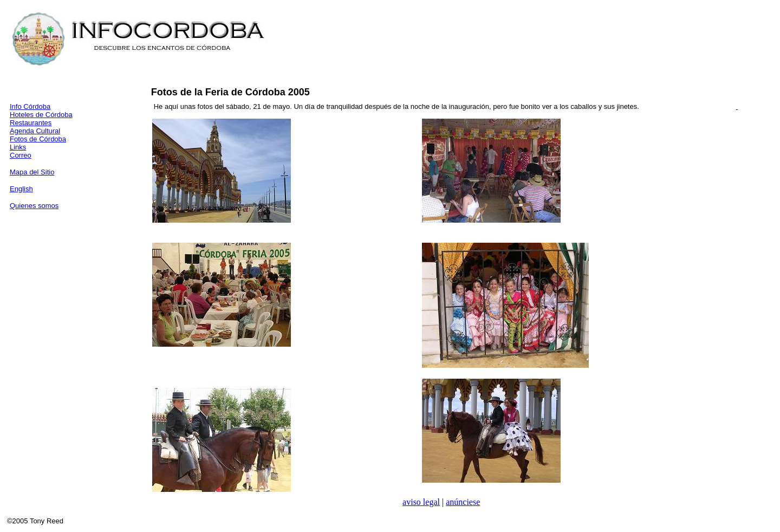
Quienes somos (34, 206)
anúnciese (463, 502)
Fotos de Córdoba (38, 139)
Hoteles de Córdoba (41, 115)
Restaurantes (31, 123)
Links (18, 147)
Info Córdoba (30, 106)
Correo (21, 155)
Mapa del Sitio (32, 172)
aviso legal (421, 502)
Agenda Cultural (35, 131)
